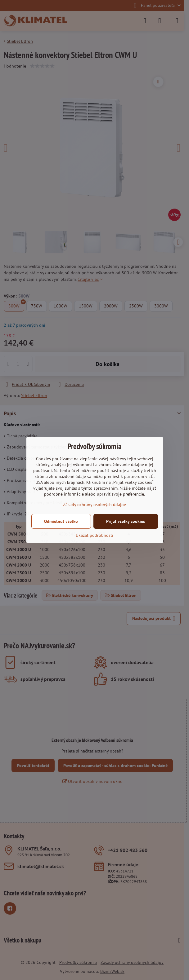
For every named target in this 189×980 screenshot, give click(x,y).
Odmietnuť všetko (61, 521)
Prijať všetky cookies (126, 521)
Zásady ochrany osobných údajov (94, 505)
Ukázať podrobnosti (94, 535)
